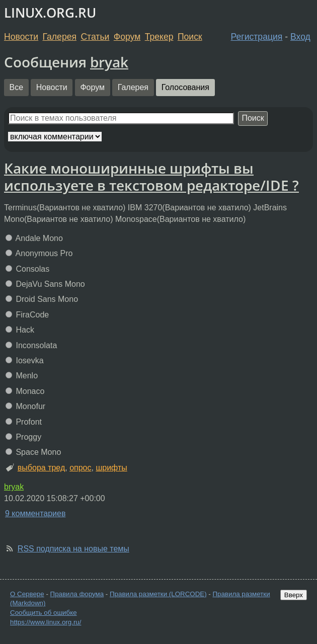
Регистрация (257, 37)
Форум (127, 37)
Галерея (60, 37)
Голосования (185, 87)
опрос (80, 468)
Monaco (25, 391)
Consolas (27, 269)
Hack (20, 330)
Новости (21, 37)
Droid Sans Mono (42, 299)
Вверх (294, 595)
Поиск (190, 37)
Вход (300, 37)
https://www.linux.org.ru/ (46, 622)
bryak (109, 62)
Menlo (22, 376)
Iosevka (25, 360)
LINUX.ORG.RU (50, 13)
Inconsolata (31, 345)
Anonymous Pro (39, 253)
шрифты (111, 468)
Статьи (95, 37)
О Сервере (27, 594)
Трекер (159, 37)
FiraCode (27, 315)
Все (17, 87)
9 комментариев (35, 513)
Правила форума (77, 594)
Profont (24, 422)
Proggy (23, 437)
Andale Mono (34, 238)
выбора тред (41, 468)
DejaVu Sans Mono (45, 284)
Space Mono (33, 452)
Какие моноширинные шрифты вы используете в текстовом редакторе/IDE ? (151, 177)
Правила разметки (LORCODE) (158, 594)
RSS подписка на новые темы (73, 549)
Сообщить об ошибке (44, 613)
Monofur (25, 406)
